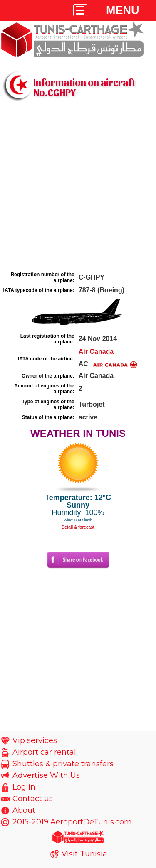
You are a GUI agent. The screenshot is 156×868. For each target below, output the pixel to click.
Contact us (33, 799)
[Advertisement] (78, 187)
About (24, 810)
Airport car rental (44, 752)
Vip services (35, 740)
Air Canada (96, 352)
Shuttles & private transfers (63, 764)
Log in (24, 787)
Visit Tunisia (84, 854)
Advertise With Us (46, 775)
